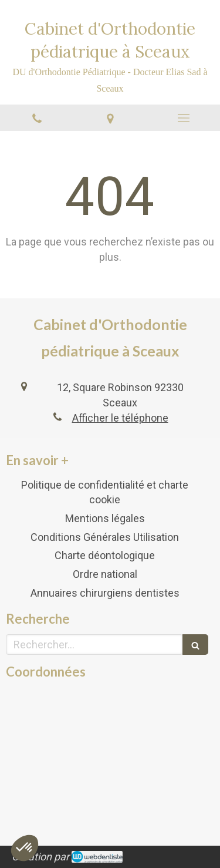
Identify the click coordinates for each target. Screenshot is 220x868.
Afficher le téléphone (120, 418)
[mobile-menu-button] (183, 118)
